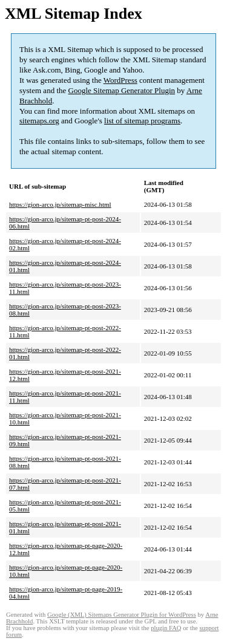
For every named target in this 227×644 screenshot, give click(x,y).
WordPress (120, 80)
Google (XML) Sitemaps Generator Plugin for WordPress (122, 615)
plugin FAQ (166, 628)
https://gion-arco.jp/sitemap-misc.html (60, 204)
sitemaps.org (39, 121)
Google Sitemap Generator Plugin (122, 90)
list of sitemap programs (142, 121)
